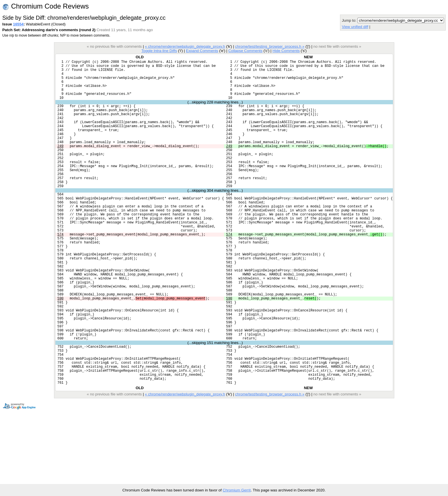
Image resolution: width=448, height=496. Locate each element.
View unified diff (355, 27)
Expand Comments (202, 51)
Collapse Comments (245, 51)
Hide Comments (286, 51)
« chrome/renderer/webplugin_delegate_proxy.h (185, 46)
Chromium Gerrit (237, 490)
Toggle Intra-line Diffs (159, 51)
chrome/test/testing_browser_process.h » (270, 46)
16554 (18, 24)
